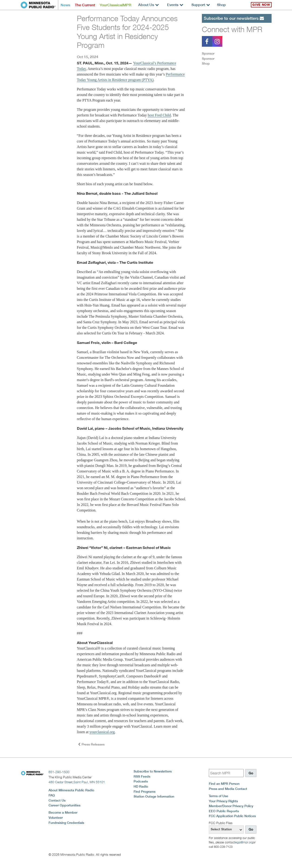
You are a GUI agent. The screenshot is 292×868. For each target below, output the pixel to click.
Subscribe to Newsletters (153, 771)
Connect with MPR (232, 29)
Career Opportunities (64, 805)
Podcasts (141, 781)
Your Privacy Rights (223, 801)
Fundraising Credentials (66, 823)
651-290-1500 (59, 772)
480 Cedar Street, (77, 782)
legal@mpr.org (244, 842)
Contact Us (57, 800)
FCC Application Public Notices (232, 816)
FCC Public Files (221, 823)
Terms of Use (218, 796)
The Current (85, 5)
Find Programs (144, 792)
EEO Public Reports (224, 811)
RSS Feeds (142, 776)
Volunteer (56, 818)
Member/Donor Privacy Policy (231, 806)
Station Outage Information (154, 796)
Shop (221, 5)
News (65, 5)
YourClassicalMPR (115, 5)
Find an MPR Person (224, 784)
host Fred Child (159, 115)
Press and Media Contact (228, 789)
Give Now (261, 5)
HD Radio (141, 786)
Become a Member (63, 812)
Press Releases (91, 744)
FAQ (52, 795)
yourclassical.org (102, 732)
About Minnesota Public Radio (71, 790)
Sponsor (208, 53)
